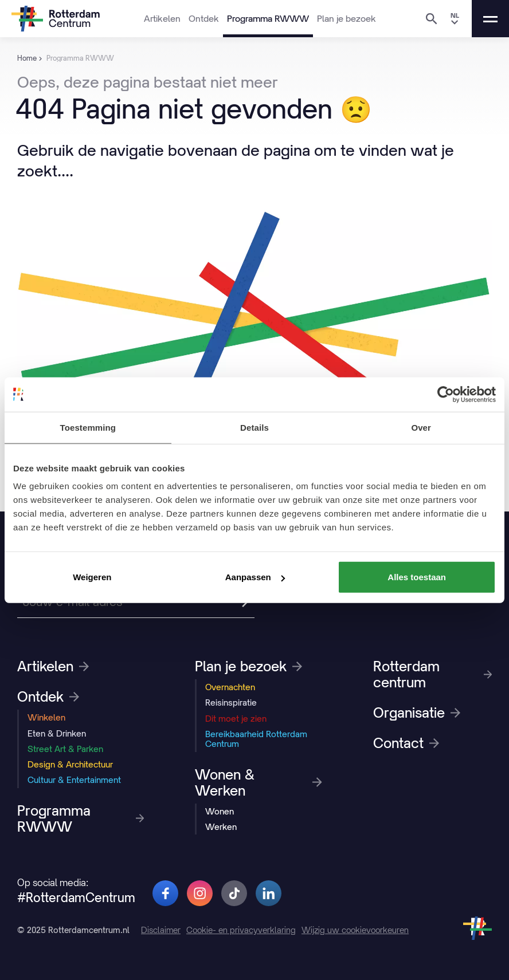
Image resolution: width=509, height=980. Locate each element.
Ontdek (204, 18)
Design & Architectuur (70, 764)
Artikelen (162, 18)
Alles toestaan (417, 577)
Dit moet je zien (236, 719)
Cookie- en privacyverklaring (241, 930)
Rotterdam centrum (432, 674)
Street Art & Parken (65, 749)
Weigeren (92, 577)
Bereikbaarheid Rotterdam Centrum (256, 739)
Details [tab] (254, 427)
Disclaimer (161, 930)
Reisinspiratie (231, 702)
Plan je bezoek (346, 18)
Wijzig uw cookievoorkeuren (355, 930)
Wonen (220, 811)
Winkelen (46, 717)
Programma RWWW (268, 18)
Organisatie (417, 713)
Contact (406, 743)
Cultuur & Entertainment (74, 780)
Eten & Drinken (57, 733)
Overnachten (230, 687)
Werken (221, 827)
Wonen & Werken (259, 782)
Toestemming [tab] (88, 427)
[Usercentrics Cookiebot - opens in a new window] (446, 394)
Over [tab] (421, 427)
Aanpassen (255, 577)
